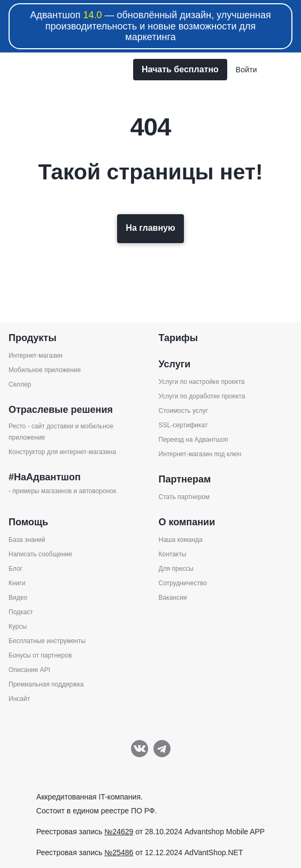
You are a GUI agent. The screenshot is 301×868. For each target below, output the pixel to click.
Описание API (29, 670)
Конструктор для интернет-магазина (62, 452)
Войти (246, 70)
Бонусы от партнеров (40, 655)
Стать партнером (184, 497)
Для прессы (176, 569)
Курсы (18, 627)
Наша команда (181, 540)
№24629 (119, 832)
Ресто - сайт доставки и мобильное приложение (61, 432)
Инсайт (19, 699)
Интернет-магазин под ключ (200, 454)
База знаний (27, 540)
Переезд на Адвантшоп (194, 440)
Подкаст (21, 612)
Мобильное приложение (45, 370)
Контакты (173, 554)
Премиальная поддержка (46, 684)
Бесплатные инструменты (47, 641)
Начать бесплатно (180, 69)
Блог (16, 569)
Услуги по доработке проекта (202, 396)
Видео (18, 598)
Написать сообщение (40, 554)
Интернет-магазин (36, 356)
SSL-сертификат (183, 425)
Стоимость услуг (184, 411)
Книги (17, 583)
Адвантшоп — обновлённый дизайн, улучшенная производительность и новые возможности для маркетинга (150, 26)
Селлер (20, 384)
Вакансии (173, 598)
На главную (150, 228)
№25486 (119, 852)
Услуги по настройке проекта (202, 382)
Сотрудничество (183, 583)
